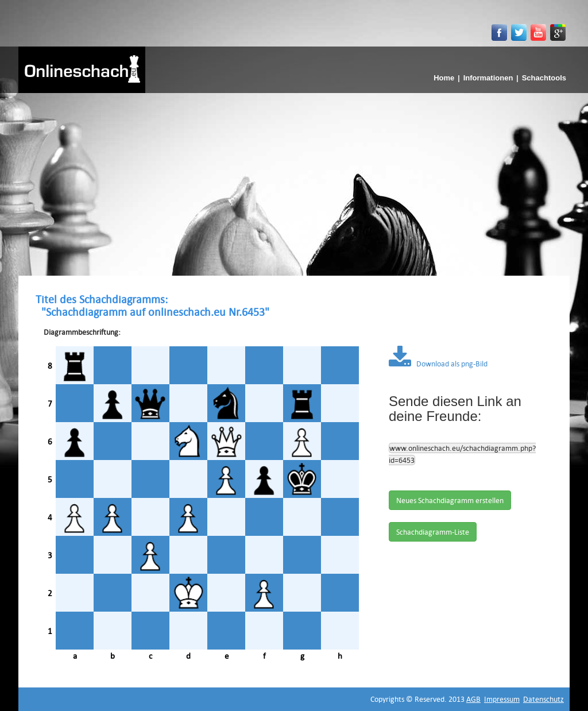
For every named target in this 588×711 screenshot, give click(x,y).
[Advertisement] (294, 179)
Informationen (488, 78)
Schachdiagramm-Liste (433, 532)
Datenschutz (543, 699)
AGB (473, 699)
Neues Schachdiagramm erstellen (450, 500)
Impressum (502, 699)
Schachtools (544, 78)
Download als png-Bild (438, 364)
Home (444, 78)
